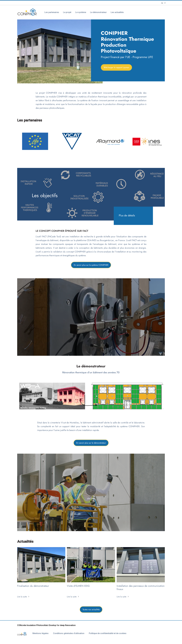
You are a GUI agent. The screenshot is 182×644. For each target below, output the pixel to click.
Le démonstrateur (98, 12)
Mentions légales (41, 633)
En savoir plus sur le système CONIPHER (91, 265)
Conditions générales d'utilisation (69, 633)
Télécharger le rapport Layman (116, 67)
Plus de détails (127, 215)
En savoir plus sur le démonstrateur (91, 443)
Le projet (67, 12)
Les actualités (117, 12)
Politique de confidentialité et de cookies (108, 633)
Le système (81, 12)
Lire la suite (22, 597)
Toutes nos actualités (91, 609)
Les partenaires (52, 12)
